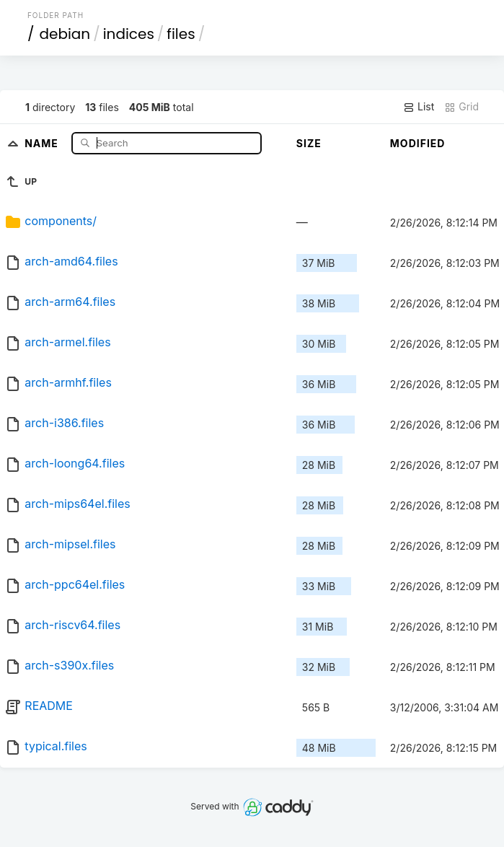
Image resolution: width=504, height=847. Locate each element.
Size (309, 143)
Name (43, 142)
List (419, 107)
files (181, 34)
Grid (461, 107)
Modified (418, 143)
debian (65, 34)
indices (129, 34)
